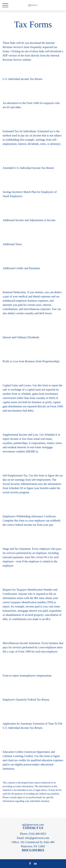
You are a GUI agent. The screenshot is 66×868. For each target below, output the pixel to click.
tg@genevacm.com (33, 825)
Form (6, 415)
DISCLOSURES (33, 850)
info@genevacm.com (37, 838)
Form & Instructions (16, 83)
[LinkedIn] (35, 863)
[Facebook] (30, 863)
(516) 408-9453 (37, 834)
